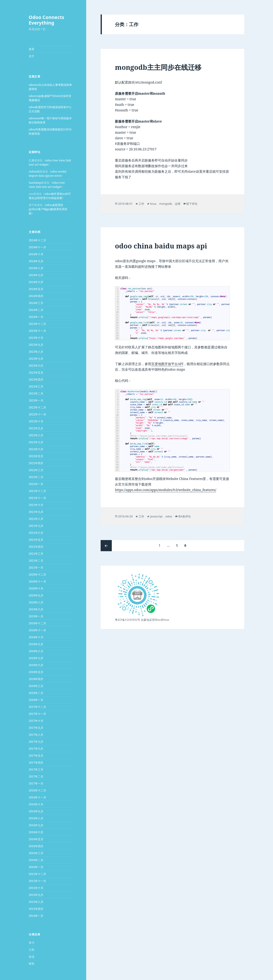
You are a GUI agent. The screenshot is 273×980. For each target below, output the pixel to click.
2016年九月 (36, 811)
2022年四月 (36, 463)
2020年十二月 (37, 575)
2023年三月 (36, 386)
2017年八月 (36, 735)
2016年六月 (36, 832)
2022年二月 (36, 477)
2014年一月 (36, 916)
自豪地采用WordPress (155, 620)
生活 (32, 956)
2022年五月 (36, 456)
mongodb (166, 204)
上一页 (106, 546)
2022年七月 (36, 442)
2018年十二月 (37, 623)
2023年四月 (36, 380)
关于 (32, 56)
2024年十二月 (37, 240)
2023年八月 (36, 352)
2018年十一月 (37, 630)
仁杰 (32, 160)
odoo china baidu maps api (161, 246)
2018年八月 (36, 651)
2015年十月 (36, 888)
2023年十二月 (37, 324)
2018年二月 (36, 693)
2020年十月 (36, 588)
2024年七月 (36, 275)
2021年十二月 (37, 491)
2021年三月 (36, 554)
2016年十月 (36, 804)
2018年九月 (36, 644)
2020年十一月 (37, 581)
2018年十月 (36, 637)
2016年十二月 (37, 790)
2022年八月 (36, 435)
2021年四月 (36, 547)
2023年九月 (36, 345)
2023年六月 (36, 366)
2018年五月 (36, 672)
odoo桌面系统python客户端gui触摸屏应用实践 (48, 209)
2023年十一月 (37, 331)
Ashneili (34, 171)
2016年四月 (36, 846)
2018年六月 (36, 665)
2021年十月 (36, 505)
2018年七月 (36, 658)
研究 (32, 963)
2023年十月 (36, 338)
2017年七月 (36, 742)
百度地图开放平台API (167, 364)
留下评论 (192, 204)
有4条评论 (184, 516)
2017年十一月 (37, 714)
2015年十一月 (37, 881)
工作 (32, 950)
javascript (156, 516)
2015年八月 (36, 902)
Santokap (35, 183)
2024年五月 (36, 289)
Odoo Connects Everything (46, 20)
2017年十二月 (37, 707)
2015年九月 (36, 895)
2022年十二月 (37, 407)
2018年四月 (36, 679)
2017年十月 (36, 721)
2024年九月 (36, 261)
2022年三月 (36, 470)
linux (153, 204)
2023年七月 (36, 359)
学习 (32, 943)
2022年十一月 (37, 414)
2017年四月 (36, 763)
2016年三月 (36, 853)
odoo (169, 516)
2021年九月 (36, 512)
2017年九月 (36, 728)
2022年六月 (36, 449)
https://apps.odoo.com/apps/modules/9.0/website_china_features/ (166, 490)
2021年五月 (36, 540)
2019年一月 (36, 616)
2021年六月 (36, 533)
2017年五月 (36, 756)
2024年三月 (36, 303)
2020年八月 (36, 602)
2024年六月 (36, 282)
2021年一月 (36, 568)
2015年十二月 (37, 874)
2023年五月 (36, 373)
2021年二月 (36, 561)
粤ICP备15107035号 (128, 620)
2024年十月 (36, 254)
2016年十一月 (37, 797)
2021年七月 (36, 526)
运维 (178, 204)
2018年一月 (36, 700)
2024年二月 (36, 310)
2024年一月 (36, 317)
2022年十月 (36, 421)
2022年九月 (36, 428)
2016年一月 (36, 867)
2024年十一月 (37, 247)
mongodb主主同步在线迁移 (158, 67)
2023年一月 (36, 400)
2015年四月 (36, 909)
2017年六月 (36, 749)
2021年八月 (36, 519)
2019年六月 (36, 609)
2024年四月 (36, 296)
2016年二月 (36, 860)
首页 (32, 49)
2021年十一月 (37, 498)
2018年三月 (36, 686)
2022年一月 (36, 484)
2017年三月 (36, 770)
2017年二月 (36, 776)
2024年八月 (36, 268)
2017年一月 (36, 783)
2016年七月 (36, 825)
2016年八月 (36, 818)
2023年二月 (36, 393)
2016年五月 (36, 839)
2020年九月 (36, 595)
